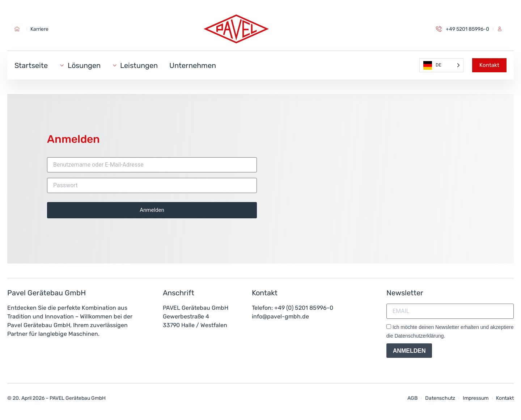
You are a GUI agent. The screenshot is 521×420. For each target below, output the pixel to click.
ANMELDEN (409, 351)
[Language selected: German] (441, 65)
